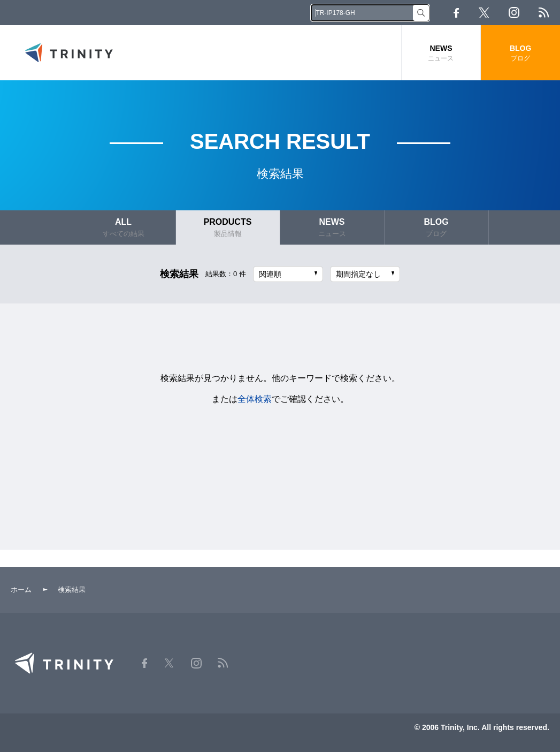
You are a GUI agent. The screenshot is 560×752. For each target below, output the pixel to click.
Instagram (514, 13)
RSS (544, 13)
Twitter (484, 13)
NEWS (441, 53)
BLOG (520, 53)
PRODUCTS (228, 228)
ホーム (21, 590)
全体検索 (255, 399)
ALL (124, 228)
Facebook (456, 13)
